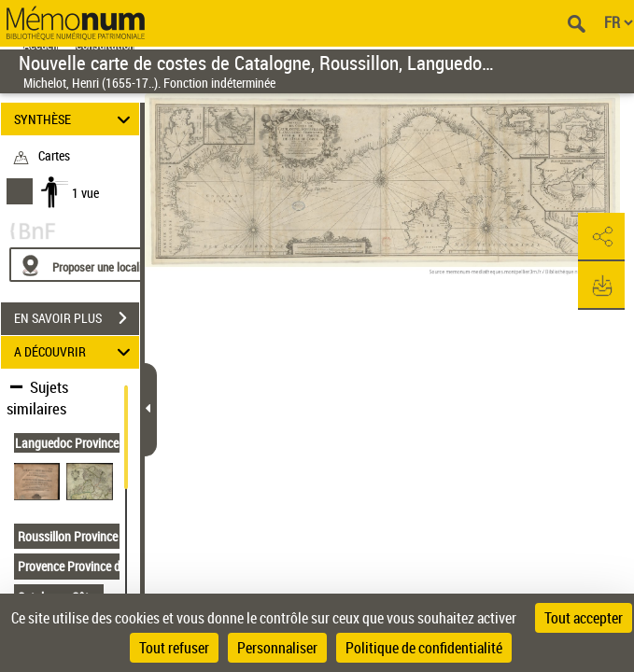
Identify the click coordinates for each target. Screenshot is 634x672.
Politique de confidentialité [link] (424, 648)
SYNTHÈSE (75, 119)
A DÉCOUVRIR (75, 352)
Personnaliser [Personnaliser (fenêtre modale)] (277, 648)
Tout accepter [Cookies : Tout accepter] (584, 618)
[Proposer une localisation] (98, 265)
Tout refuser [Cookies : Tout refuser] (174, 648)
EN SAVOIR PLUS (77, 318)
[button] (601, 237)
